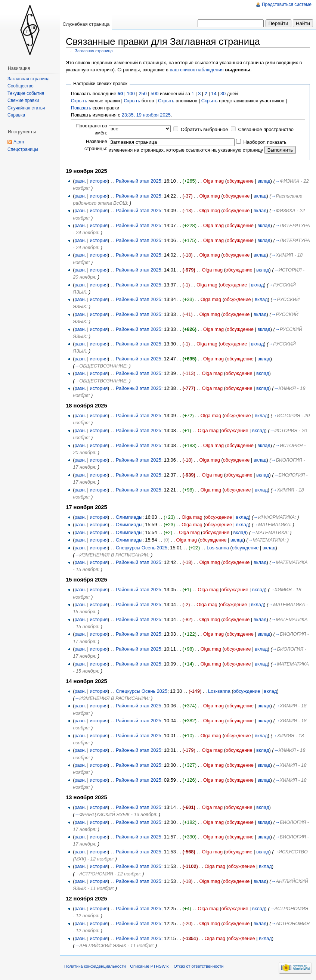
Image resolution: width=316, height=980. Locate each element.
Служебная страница (86, 24)
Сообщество (21, 86)
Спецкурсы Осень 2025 (142, 548)
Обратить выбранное (204, 129)
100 (131, 94)
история (99, 181)
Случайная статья (26, 108)
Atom (19, 142)
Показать (81, 108)
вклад (264, 181)
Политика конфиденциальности (95, 966)
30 (223, 94)
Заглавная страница (94, 51)
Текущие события (26, 93)
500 (154, 94)
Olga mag (213, 181)
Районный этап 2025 (139, 181)
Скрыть (79, 101)
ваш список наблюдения (196, 70)
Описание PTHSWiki (150, 966)
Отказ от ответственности (199, 966)
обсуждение (240, 181)
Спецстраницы (23, 149)
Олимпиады (129, 517)
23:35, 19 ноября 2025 (146, 115)
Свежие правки (23, 100)
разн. (80, 181)
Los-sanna (218, 548)
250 (142, 94)
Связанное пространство (266, 129)
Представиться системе (287, 4)
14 (214, 94)
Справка (16, 115)
